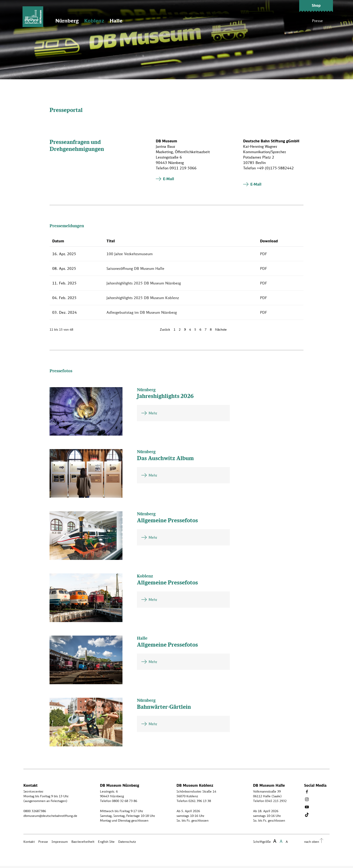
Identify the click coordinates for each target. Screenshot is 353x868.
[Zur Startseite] (35, 18)
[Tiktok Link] (307, 817)
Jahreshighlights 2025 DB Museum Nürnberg (144, 285)
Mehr (153, 415)
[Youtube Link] (307, 809)
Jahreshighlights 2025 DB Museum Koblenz (143, 300)
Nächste (221, 331)
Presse (317, 23)
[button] (316, 6)
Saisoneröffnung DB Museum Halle (135, 270)
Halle (120, 22)
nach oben (312, 844)
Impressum (60, 844)
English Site (106, 844)
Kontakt (29, 844)
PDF (264, 256)
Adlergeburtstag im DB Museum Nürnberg (142, 314)
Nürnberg (71, 22)
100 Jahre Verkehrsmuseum (130, 256)
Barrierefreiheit (83, 844)
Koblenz (98, 22)
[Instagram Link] (307, 801)
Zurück (165, 331)
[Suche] (330, 23)
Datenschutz (127, 844)
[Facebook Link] (307, 794)
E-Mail (169, 181)
